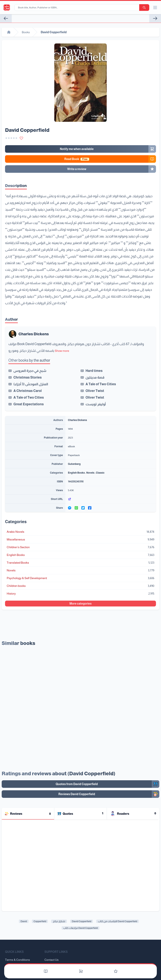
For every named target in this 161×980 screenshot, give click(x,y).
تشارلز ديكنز (59, 921)
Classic (100, 473)
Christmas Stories (28, 377)
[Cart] (81, 971)
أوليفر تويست (96, 404)
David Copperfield (82, 921)
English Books (76, 473)
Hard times (94, 371)
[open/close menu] (155, 8)
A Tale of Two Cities (101, 384)
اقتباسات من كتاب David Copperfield (118, 921)
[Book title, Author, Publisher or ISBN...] (78, 8)
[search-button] (144, 8)
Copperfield (40, 921)
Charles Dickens (34, 334)
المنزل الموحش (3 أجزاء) (31, 384)
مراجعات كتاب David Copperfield (81, 928)
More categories (80, 604)
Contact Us (51, 960)
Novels (90, 473)
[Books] (46, 971)
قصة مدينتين (95, 377)
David (24, 921)
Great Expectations (29, 404)
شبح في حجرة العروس (30, 371)
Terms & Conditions (18, 960)
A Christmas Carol (28, 391)
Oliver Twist (95, 391)
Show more (62, 351)
